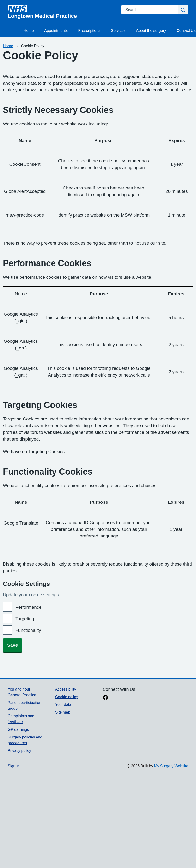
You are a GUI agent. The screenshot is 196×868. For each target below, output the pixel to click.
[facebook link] (105, 698)
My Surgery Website (171, 766)
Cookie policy (67, 697)
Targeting (25, 619)
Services (118, 30)
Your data (63, 704)
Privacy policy (19, 750)
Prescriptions (89, 30)
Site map (63, 712)
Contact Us (186, 30)
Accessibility (66, 689)
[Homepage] (62, 12)
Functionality (28, 630)
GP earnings (18, 729)
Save (12, 645)
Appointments (56, 30)
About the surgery (151, 30)
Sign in (13, 766)
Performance (28, 607)
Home (29, 30)
